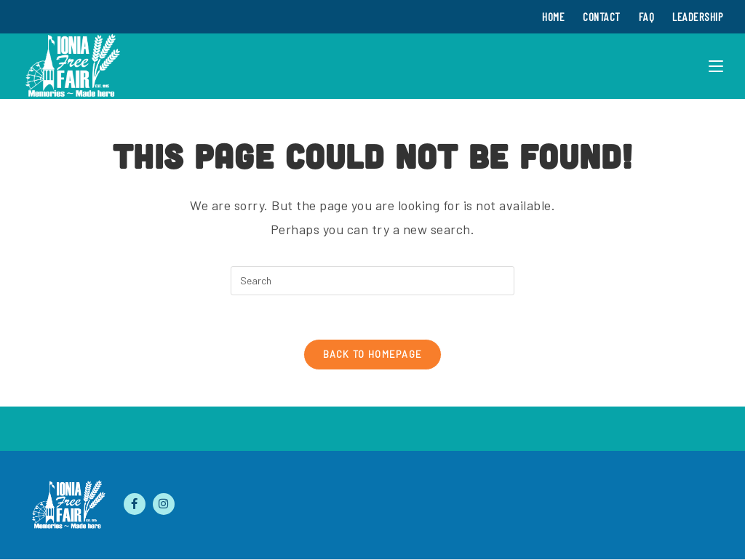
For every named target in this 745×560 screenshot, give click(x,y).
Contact (602, 16)
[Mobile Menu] (716, 66)
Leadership (698, 16)
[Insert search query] (372, 281)
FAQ (647, 16)
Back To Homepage (373, 354)
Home (553, 16)
